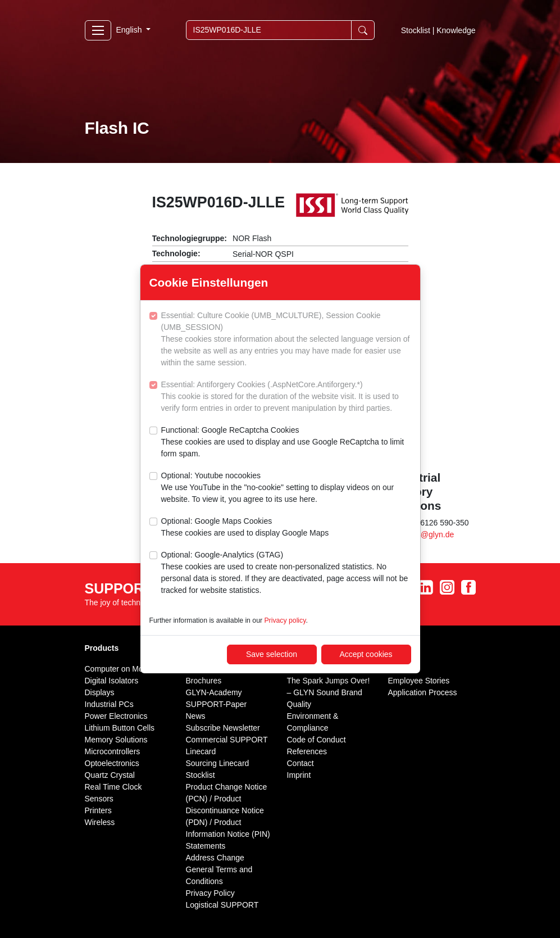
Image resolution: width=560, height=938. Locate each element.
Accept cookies (366, 654)
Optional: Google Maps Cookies (245, 528)
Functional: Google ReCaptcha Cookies (286, 443)
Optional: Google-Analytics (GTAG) (286, 573)
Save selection (272, 654)
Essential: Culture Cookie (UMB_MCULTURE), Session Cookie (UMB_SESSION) (286, 340)
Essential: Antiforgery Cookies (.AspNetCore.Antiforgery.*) (286, 397)
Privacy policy (285, 620)
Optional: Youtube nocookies (286, 488)
